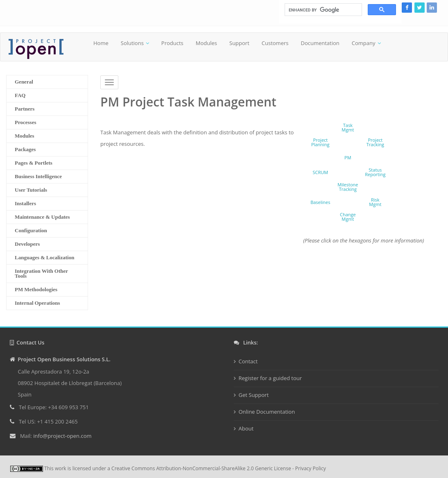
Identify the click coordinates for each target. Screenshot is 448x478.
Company (364, 43)
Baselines (320, 202)
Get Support (254, 395)
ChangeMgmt (348, 217)
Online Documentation (267, 412)
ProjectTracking (375, 142)
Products (172, 43)
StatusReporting (375, 172)
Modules (206, 43)
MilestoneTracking (348, 187)
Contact (248, 361)
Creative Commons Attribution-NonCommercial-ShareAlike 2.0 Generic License (201, 468)
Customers (275, 43)
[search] (322, 10)
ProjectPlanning (320, 142)
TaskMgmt (348, 127)
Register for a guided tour (270, 378)
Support (239, 43)
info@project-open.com (62, 436)
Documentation (320, 43)
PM (348, 157)
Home (101, 43)
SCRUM (320, 172)
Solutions (132, 43)
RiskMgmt (375, 202)
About (246, 428)
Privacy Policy (311, 468)
